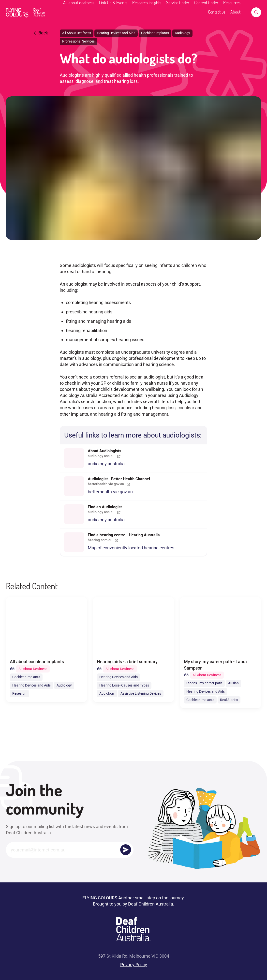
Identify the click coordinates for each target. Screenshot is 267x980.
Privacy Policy (134, 965)
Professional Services (78, 41)
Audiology (182, 33)
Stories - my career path (204, 683)
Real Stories (229, 700)
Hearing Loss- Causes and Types (124, 685)
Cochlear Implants (155, 33)
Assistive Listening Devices (141, 693)
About (235, 12)
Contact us (217, 12)
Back (41, 33)
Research (19, 693)
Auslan (233, 683)
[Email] (70, 850)
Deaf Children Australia (151, 904)
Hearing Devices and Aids (116, 33)
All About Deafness (77, 33)
